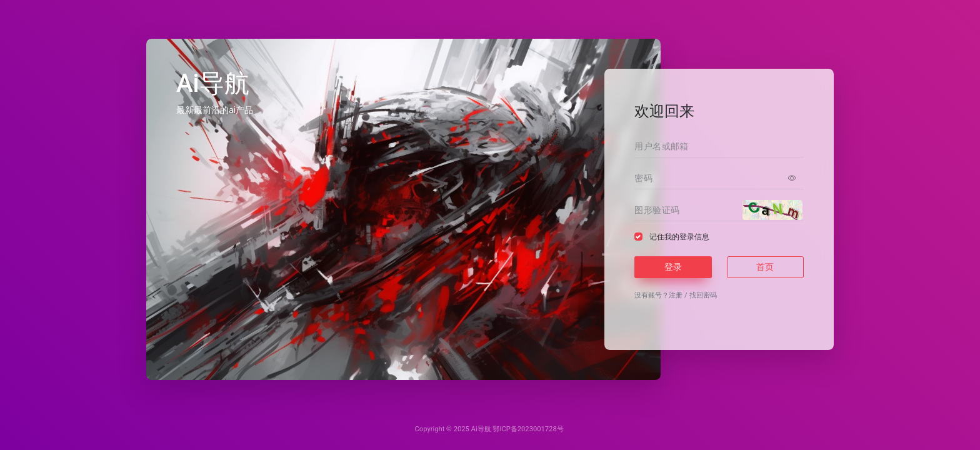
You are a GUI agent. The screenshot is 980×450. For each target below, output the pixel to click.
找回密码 (703, 295)
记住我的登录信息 (679, 237)
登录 (673, 267)
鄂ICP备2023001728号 (528, 429)
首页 (765, 267)
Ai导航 (481, 429)
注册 (676, 295)
